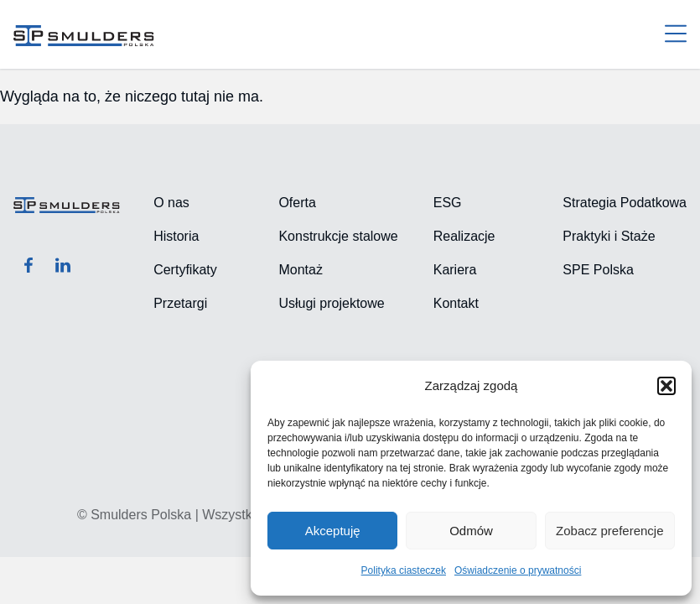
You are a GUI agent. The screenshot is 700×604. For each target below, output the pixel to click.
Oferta (297, 203)
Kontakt (456, 303)
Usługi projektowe (331, 303)
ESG (448, 203)
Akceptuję (333, 531)
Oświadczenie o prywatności (518, 570)
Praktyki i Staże (609, 236)
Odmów (471, 531)
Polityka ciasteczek (404, 570)
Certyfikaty (185, 270)
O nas (171, 203)
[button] (666, 386)
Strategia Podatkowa (625, 203)
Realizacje (464, 236)
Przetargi (180, 303)
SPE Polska (598, 270)
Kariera (455, 270)
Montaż (300, 270)
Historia (176, 236)
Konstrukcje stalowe (338, 236)
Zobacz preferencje (609, 531)
